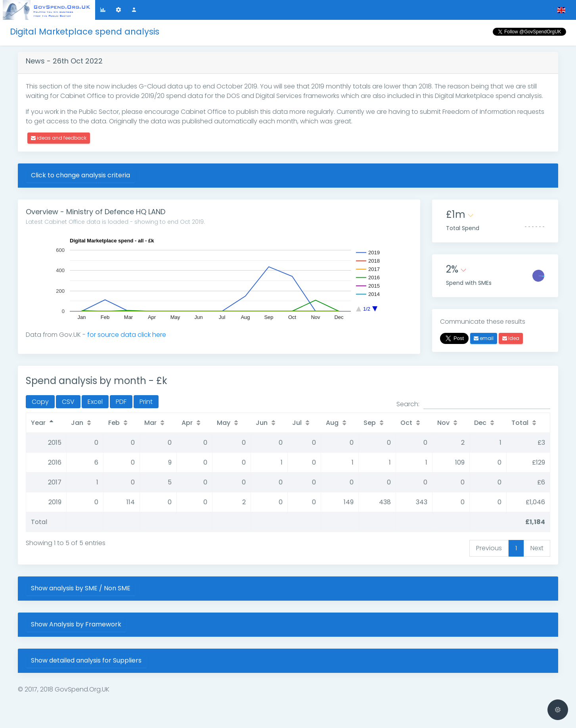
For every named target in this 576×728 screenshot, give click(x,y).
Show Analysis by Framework (76, 624)
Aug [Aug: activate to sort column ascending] (332, 423)
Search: (473, 404)
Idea (511, 338)
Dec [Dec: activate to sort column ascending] (480, 423)
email (484, 338)
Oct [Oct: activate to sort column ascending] (406, 423)
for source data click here (127, 335)
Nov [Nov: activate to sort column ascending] (443, 423)
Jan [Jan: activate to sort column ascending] (77, 423)
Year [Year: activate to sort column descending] (38, 423)
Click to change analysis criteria (80, 175)
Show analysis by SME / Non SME (81, 588)
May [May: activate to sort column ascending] (224, 423)
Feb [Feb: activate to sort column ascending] (114, 423)
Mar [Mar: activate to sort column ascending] (150, 423)
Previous (489, 548)
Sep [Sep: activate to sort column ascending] (370, 423)
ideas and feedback (59, 138)
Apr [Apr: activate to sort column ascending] (187, 423)
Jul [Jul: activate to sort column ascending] (297, 423)
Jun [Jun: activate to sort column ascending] (262, 423)
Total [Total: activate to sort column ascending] (520, 423)
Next (537, 548)
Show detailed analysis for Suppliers (86, 660)
